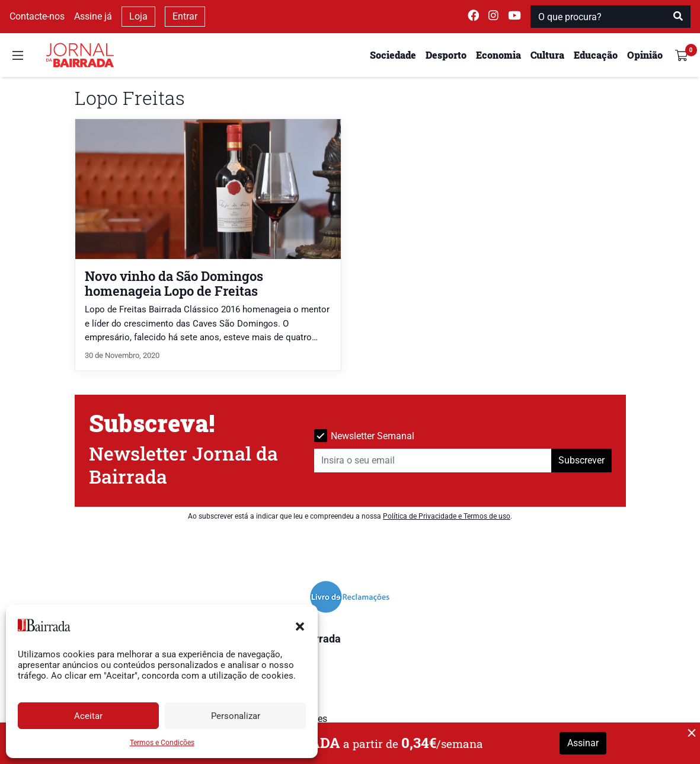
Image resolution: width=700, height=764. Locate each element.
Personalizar (236, 716)
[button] (300, 625)
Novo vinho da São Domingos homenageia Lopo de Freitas (174, 283)
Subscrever (581, 460)
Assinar (583, 743)
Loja (138, 16)
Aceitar (88, 716)
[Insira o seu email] (433, 461)
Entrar (185, 16)
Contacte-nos (37, 16)
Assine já (93, 16)
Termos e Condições (162, 743)
